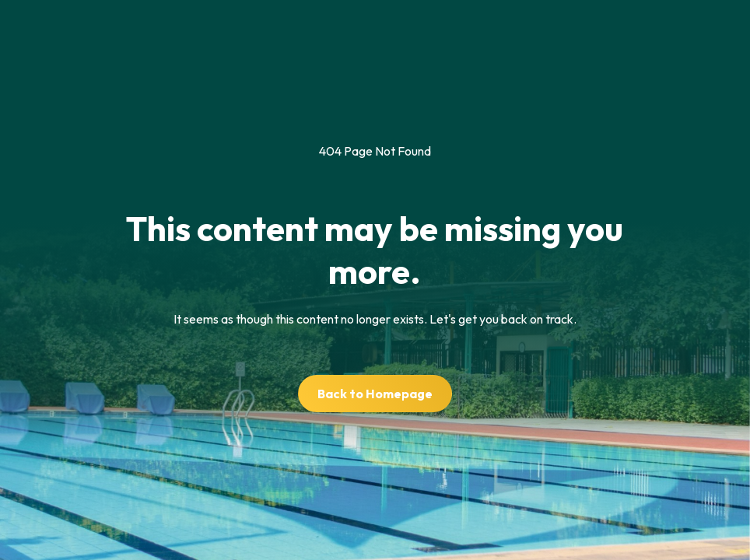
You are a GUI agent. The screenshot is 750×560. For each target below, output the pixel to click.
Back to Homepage (375, 394)
